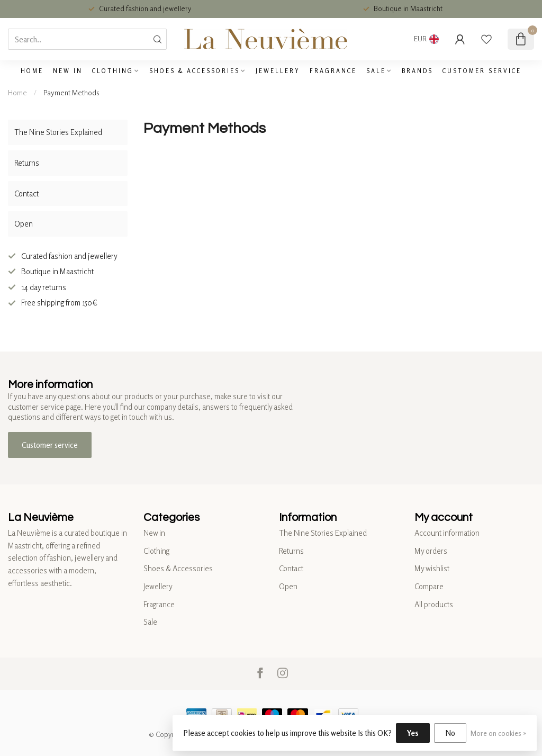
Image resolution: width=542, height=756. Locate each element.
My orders (431, 551)
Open (24, 224)
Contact (26, 193)
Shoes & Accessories (195, 71)
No (450, 733)
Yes (413, 733)
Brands (417, 71)
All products (434, 604)
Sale (376, 71)
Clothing (113, 71)
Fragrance (333, 71)
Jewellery (278, 71)
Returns (27, 163)
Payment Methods (71, 92)
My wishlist (432, 568)
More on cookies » (498, 733)
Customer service (482, 71)
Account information (447, 533)
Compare (429, 586)
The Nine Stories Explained (58, 132)
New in (68, 71)
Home (32, 71)
